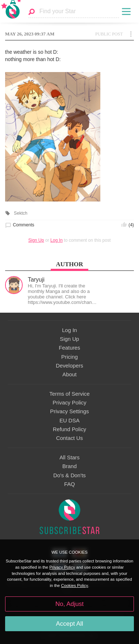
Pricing (69, 357)
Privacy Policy (69, 403)
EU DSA (69, 421)
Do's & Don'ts (69, 475)
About (69, 374)
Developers (69, 366)
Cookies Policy (74, 585)
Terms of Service (69, 394)
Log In (57, 240)
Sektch (21, 213)
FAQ (70, 484)
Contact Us (69, 438)
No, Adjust (69, 604)
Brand (70, 466)
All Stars (69, 457)
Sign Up (36, 240)
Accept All (69, 624)
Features (69, 348)
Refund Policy (70, 429)
